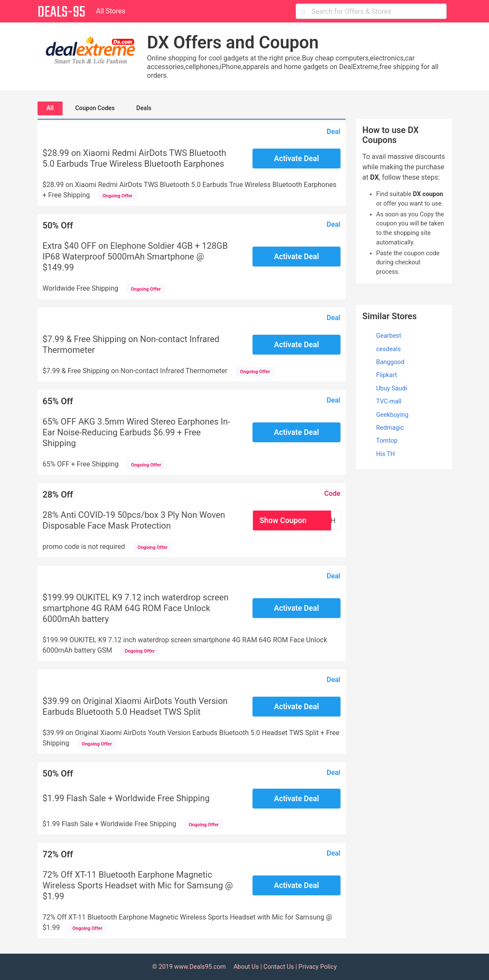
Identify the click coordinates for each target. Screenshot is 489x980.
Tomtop (387, 441)
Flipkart (387, 375)
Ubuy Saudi (392, 389)
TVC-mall (389, 401)
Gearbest (389, 336)
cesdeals (389, 349)
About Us (246, 967)
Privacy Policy (318, 967)
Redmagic (390, 428)
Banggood (390, 362)
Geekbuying (393, 415)
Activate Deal (297, 159)
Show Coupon (283, 520)
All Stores (111, 11)
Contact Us (279, 967)
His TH (386, 454)
